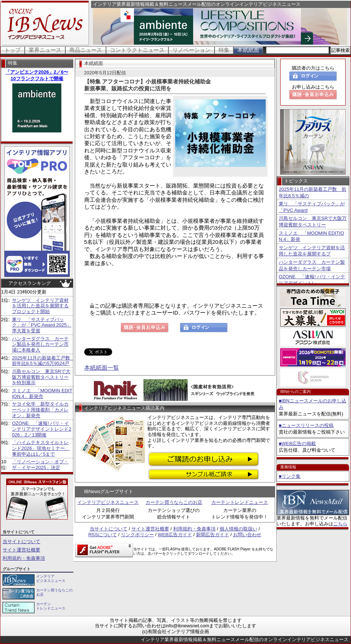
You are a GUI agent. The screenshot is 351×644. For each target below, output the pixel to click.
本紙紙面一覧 (102, 368)
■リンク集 (290, 476)
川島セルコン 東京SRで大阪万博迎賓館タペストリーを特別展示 (41, 377)
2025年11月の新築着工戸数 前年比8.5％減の (313, 192)
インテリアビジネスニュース (108, 502)
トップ (13, 50)
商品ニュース (86, 50)
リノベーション (191, 50)
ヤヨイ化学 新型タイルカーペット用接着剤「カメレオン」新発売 (40, 410)
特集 (224, 50)
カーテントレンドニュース (240, 502)
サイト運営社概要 (21, 550)
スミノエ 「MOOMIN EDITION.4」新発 (311, 236)
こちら (340, 524)
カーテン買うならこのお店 (174, 502)
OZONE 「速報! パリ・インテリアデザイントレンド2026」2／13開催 (42, 429)
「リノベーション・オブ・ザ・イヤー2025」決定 (40, 465)
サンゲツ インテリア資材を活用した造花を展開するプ (312, 251)
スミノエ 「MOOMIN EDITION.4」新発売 (42, 393)
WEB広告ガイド (175, 535)
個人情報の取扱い (238, 529)
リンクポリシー (137, 535)
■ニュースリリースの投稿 (306, 425)
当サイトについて (21, 542)
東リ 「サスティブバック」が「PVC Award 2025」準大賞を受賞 (42, 325)
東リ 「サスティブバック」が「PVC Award (312, 207)
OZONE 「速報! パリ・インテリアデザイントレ (312, 280)
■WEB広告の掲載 (297, 444)
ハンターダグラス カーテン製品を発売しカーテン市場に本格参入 (40, 344)
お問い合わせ (247, 535)
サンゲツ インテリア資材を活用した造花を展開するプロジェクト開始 (40, 306)
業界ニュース (45, 50)
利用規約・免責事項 (24, 558)
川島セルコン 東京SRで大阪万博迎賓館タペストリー (313, 221)
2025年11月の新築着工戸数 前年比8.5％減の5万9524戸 (43, 361)
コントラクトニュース (137, 50)
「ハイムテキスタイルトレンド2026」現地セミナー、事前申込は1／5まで (41, 448)
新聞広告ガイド (213, 535)
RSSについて (103, 535)
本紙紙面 (248, 50)
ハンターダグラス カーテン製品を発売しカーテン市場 (312, 265)
